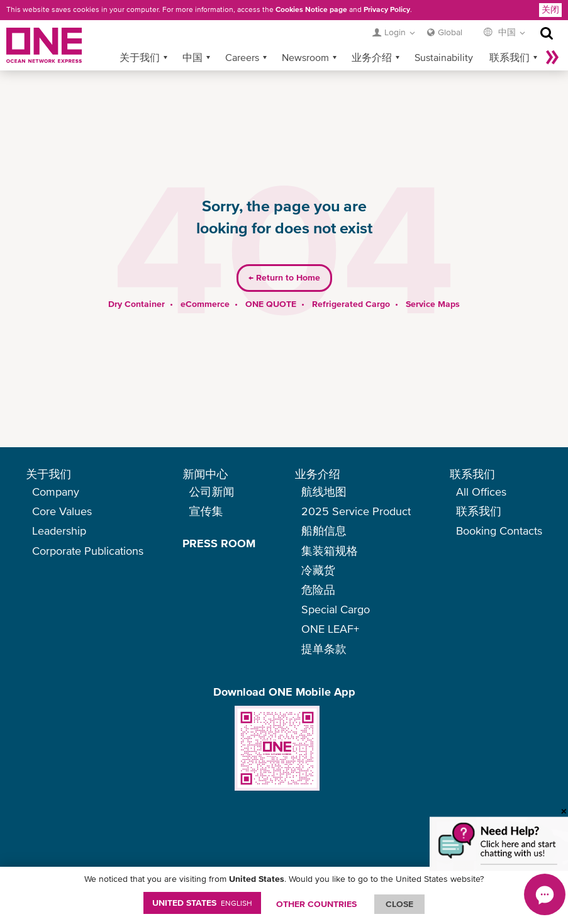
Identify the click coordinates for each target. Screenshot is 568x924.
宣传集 (206, 511)
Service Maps (433, 284)
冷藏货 (318, 570)
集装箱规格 (330, 551)
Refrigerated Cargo (351, 284)
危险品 (318, 590)
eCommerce (205, 284)
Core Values (62, 511)
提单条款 (324, 649)
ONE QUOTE (271, 284)
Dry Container (136, 284)
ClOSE (399, 904)
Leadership (59, 531)
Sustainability (444, 37)
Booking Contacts (499, 531)
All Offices (481, 492)
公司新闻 (211, 492)
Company (56, 492)
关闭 (550, 9)
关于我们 (140, 37)
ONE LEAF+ (330, 629)
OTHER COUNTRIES (316, 904)
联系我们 (510, 37)
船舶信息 (324, 531)
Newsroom (305, 37)
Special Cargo (336, 609)
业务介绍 (372, 37)
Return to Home (284, 258)
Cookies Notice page (311, 9)
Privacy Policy (387, 9)
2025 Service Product (356, 511)
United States (202, 903)
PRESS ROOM (219, 543)
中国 (192, 37)
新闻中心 (205, 474)
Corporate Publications (88, 551)
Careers (242, 37)
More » (552, 37)
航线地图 (324, 492)
